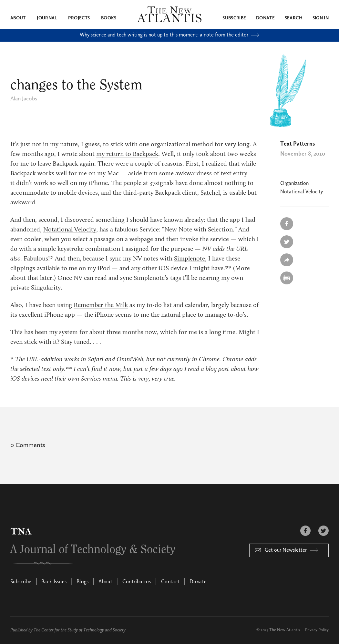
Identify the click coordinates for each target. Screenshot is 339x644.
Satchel (210, 193)
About (18, 18)
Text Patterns (298, 144)
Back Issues (54, 582)
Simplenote (190, 259)
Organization (294, 184)
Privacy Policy (317, 630)
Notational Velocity (70, 230)
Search (294, 18)
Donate (265, 18)
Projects (79, 18)
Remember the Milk (101, 305)
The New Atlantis (285, 630)
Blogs (83, 582)
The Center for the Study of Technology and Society (80, 630)
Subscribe (234, 18)
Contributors (137, 582)
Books (109, 18)
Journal (47, 18)
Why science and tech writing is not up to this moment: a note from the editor (169, 35)
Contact (170, 582)
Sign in (321, 18)
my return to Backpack (127, 154)
